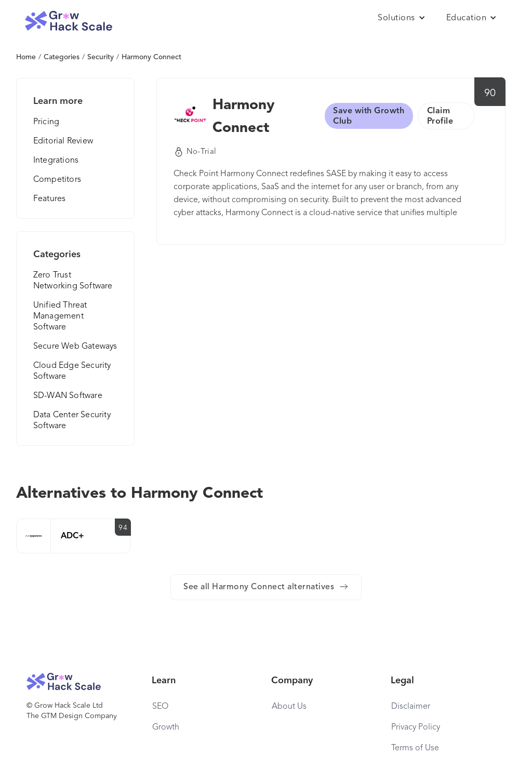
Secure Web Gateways (75, 347)
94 (123, 528)
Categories (62, 57)
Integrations (56, 161)
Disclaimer (411, 707)
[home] (69, 21)
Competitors (57, 180)
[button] (402, 18)
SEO (160, 707)
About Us (289, 707)
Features (50, 199)
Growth (166, 727)
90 (490, 94)
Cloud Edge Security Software (72, 371)
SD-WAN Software (68, 396)
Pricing (46, 122)
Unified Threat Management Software (60, 316)
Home (26, 57)
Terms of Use (415, 748)
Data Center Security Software (72, 421)
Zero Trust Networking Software (73, 281)
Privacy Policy (416, 727)
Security (101, 57)
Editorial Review (63, 141)
